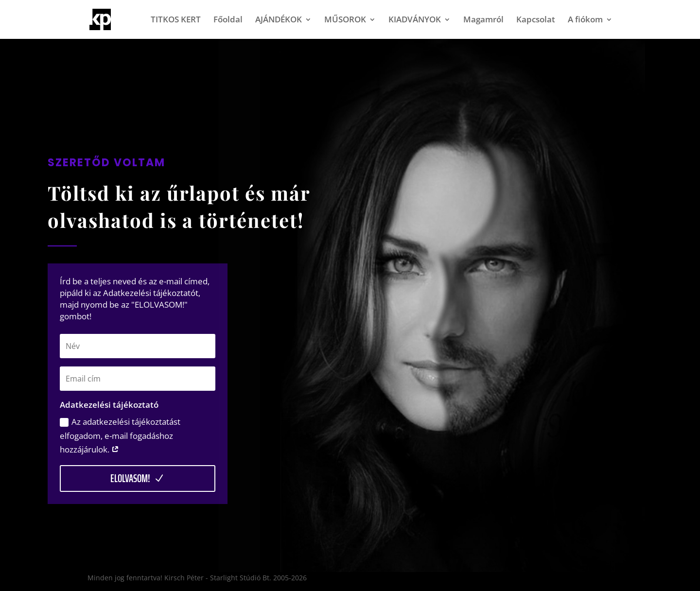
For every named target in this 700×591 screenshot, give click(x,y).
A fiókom (585, 20)
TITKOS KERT (176, 20)
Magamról (483, 20)
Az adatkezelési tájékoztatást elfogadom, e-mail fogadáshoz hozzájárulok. (120, 436)
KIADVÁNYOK (415, 20)
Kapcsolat (536, 20)
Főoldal (228, 20)
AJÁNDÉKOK (279, 20)
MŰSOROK (345, 20)
